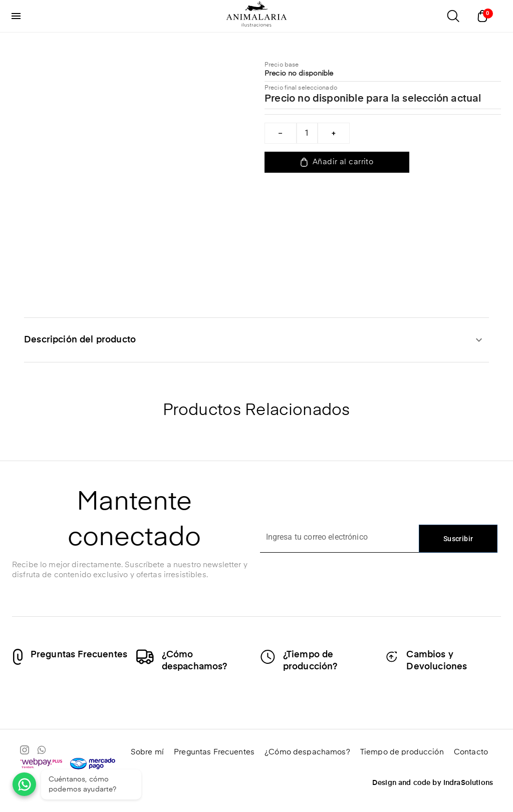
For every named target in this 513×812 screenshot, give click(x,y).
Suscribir (458, 539)
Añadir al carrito (337, 162)
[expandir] (479, 340)
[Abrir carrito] (485, 16)
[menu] (16, 16)
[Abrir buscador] (453, 16)
